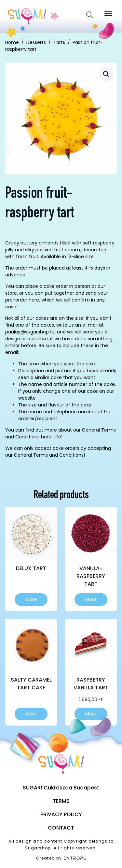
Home (12, 42)
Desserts (36, 42)
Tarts (59, 42)
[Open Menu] (108, 14)
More (91, 714)
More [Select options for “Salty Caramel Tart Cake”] (31, 714)
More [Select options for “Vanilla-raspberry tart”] (91, 599)
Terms (61, 801)
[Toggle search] (89, 15)
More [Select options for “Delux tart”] (31, 599)
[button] (106, 74)
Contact (61, 828)
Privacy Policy (61, 814)
